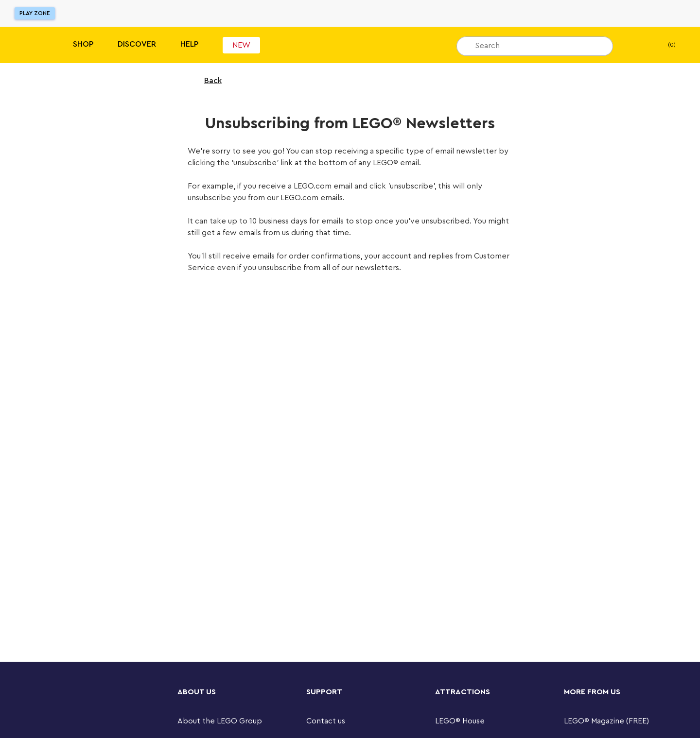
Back (207, 81)
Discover (137, 44)
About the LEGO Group (220, 721)
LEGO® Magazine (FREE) (606, 721)
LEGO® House (460, 721)
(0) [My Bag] (664, 45)
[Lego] (28, 45)
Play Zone (35, 13)
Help (189, 44)
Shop (83, 44)
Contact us (326, 721)
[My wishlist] (635, 45)
